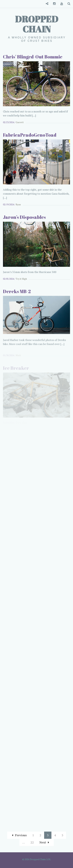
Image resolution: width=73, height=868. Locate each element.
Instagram (53, 4)
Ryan (18, 204)
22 (32, 842)
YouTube (60, 4)
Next (44, 842)
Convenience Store (46, 4)
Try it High (21, 281)
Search (68, 4)
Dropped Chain (37, 24)
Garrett (20, 122)
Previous (19, 835)
